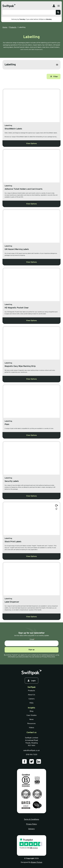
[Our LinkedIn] (39, 761)
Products (13, 27)
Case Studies (32, 715)
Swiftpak (32, 687)
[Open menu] (59, 6)
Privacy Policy (31, 824)
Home (5, 27)
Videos (31, 728)
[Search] (58, 12)
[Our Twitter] (32, 761)
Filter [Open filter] (54, 77)
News (31, 719)
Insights (31, 708)
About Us (31, 695)
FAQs (31, 703)
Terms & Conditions (31, 819)
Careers (32, 699)
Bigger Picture (37, 862)
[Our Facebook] (24, 761)
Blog (31, 711)
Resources (31, 724)
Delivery (31, 829)
